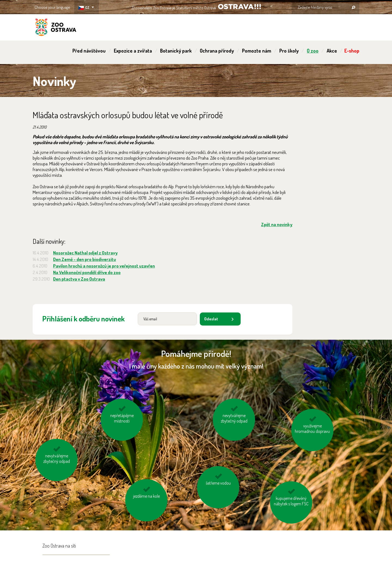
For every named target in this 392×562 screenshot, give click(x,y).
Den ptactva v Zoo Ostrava (79, 279)
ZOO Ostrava (56, 28)
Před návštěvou (89, 51)
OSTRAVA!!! (239, 7)
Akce (332, 51)
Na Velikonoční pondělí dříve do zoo (87, 272)
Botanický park (176, 51)
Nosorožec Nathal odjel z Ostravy (85, 253)
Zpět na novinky (277, 224)
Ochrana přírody (217, 51)
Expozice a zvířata (133, 51)
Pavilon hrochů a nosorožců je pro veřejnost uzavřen (104, 266)
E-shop (352, 51)
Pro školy (289, 51)
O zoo (313, 51)
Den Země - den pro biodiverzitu (85, 259)
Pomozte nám (257, 51)
